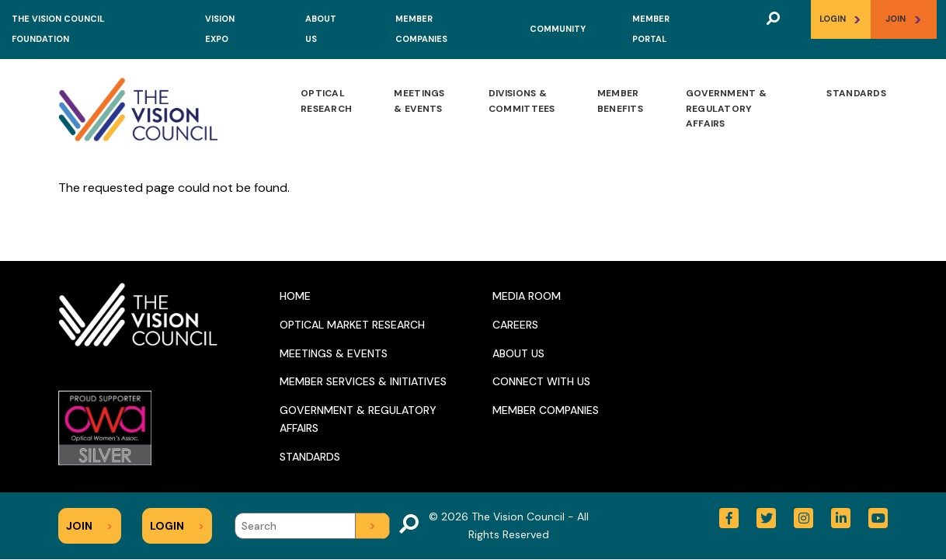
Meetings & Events (419, 101)
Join (904, 19)
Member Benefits (620, 101)
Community (558, 29)
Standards (856, 93)
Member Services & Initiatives (363, 381)
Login (840, 19)
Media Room (527, 296)
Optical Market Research (352, 325)
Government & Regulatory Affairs (727, 108)
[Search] (312, 526)
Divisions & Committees (522, 101)
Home (295, 296)
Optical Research (326, 101)
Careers (515, 325)
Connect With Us (541, 381)
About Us (518, 353)
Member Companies (546, 410)
